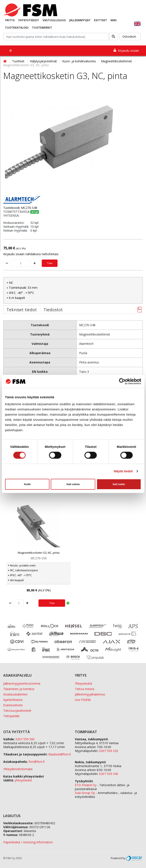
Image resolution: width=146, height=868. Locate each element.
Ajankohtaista (13, 700)
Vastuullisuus (54, 20)
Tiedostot (53, 310)
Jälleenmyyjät (80, 20)
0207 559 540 (109, 774)
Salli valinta (73, 484)
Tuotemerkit (42, 27)
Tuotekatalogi (17, 27)
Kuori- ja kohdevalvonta (79, 61)
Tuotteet (19, 61)
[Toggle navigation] (11, 51)
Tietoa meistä (85, 689)
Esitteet (101, 20)
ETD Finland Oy (86, 785)
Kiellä (27, 484)
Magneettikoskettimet (117, 61)
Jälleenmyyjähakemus (90, 694)
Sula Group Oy (85, 793)
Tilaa (50, 263)
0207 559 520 (109, 751)
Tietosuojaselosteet (17, 711)
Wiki (114, 20)
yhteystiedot (23, 780)
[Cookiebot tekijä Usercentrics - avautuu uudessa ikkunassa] (122, 381)
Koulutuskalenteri (15, 694)
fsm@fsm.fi (37, 762)
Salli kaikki (119, 484)
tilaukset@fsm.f (60, 754)
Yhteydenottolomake (18, 769)
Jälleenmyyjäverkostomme (22, 683)
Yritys (10, 20)
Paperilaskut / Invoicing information (28, 842)
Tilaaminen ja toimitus (19, 689)
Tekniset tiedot (22, 310)
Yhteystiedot (29, 20)
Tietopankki (11, 716)
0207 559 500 (25, 739)
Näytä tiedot (123, 471)
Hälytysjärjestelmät (44, 61)
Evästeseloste (13, 705)
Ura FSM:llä (83, 700)
